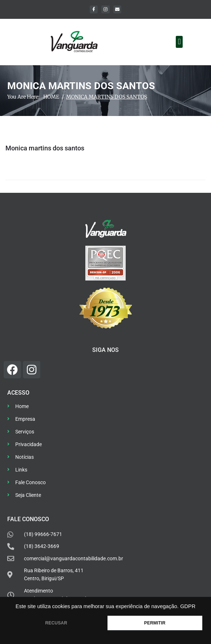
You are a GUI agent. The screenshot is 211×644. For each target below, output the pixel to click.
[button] (179, 42)
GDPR (188, 606)
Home (51, 97)
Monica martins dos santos (45, 148)
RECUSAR (56, 623)
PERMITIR (155, 623)
